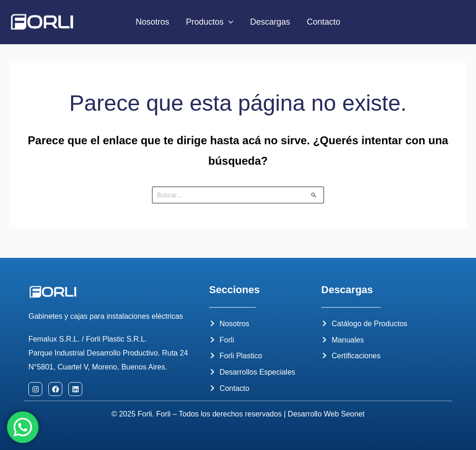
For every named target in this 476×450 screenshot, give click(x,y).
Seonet (353, 414)
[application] (228, 22)
